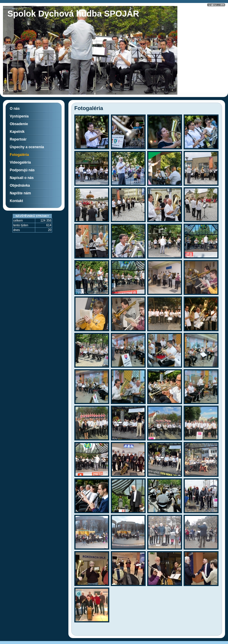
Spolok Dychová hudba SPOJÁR (73, 14)
